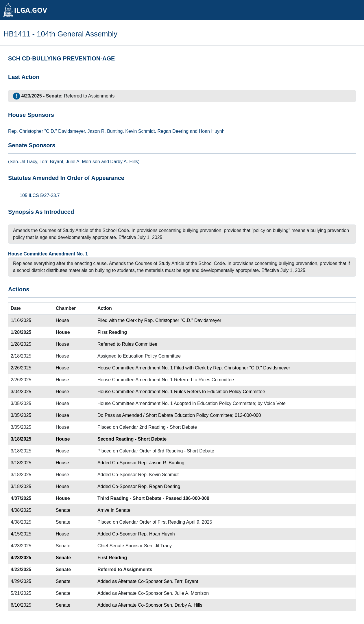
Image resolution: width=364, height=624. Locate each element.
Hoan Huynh (212, 131)
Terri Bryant (51, 162)
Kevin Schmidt (140, 131)
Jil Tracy (29, 162)
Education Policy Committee (152, 356)
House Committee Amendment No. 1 (48, 254)
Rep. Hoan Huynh (157, 534)
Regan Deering (173, 131)
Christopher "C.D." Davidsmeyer (52, 131)
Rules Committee (139, 344)
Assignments (101, 96)
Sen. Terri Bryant (181, 581)
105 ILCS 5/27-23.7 (40, 195)
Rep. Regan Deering (159, 486)
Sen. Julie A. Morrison (186, 593)
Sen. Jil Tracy (158, 546)
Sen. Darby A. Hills (183, 605)
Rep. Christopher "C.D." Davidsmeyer (183, 320)
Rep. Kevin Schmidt (159, 475)
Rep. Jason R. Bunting (161, 463)
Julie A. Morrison (83, 162)
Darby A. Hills (124, 162)
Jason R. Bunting (105, 131)
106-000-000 (196, 498)
